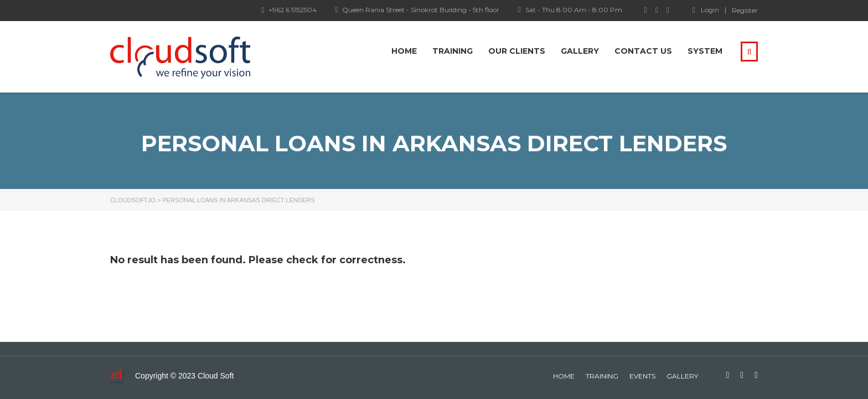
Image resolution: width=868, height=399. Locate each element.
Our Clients (517, 51)
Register (745, 11)
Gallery (580, 51)
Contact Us (643, 51)
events (642, 376)
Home (404, 51)
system (705, 51)
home (564, 376)
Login (706, 10)
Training (453, 51)
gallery (682, 376)
